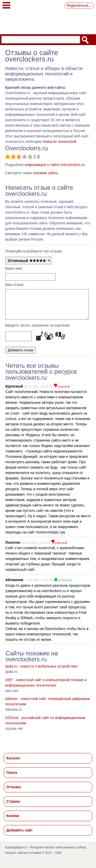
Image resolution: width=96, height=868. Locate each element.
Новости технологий (60, 142)
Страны (13, 806)
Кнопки (13, 820)
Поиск (12, 777)
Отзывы (14, 792)
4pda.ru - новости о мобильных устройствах (41, 671)
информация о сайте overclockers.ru (55, 165)
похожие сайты (45, 173)
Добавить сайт (20, 835)
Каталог (13, 763)
